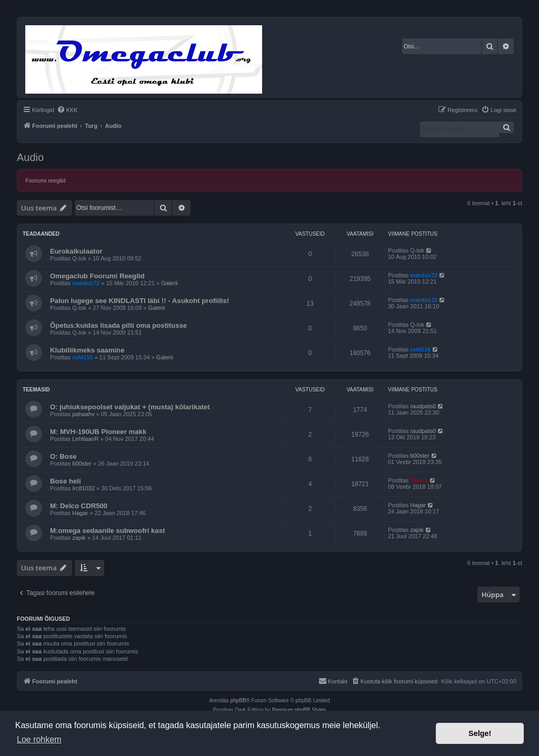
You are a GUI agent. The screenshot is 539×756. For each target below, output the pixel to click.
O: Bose (63, 456)
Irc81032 (83, 488)
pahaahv (83, 414)
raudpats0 (423, 406)
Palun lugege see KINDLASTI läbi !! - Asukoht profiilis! (139, 301)
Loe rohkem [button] (39, 739)
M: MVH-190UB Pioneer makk (98, 432)
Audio (30, 157)
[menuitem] (67, 110)
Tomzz (419, 480)
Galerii (169, 283)
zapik (79, 538)
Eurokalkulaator (76, 251)
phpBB (238, 700)
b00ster (82, 463)
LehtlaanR (85, 439)
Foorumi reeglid (45, 180)
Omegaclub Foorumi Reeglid (97, 276)
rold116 (82, 357)
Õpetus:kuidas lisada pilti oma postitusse (118, 325)
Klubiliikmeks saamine (87, 350)
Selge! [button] (480, 733)
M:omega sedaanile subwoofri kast (107, 531)
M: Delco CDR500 (79, 506)
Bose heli (66, 481)
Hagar (80, 513)
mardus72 (86, 283)
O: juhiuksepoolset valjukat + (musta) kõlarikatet (130, 407)
